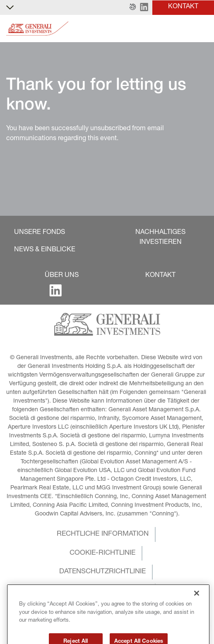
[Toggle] (203, 29)
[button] (133, 7)
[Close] (197, 604)
